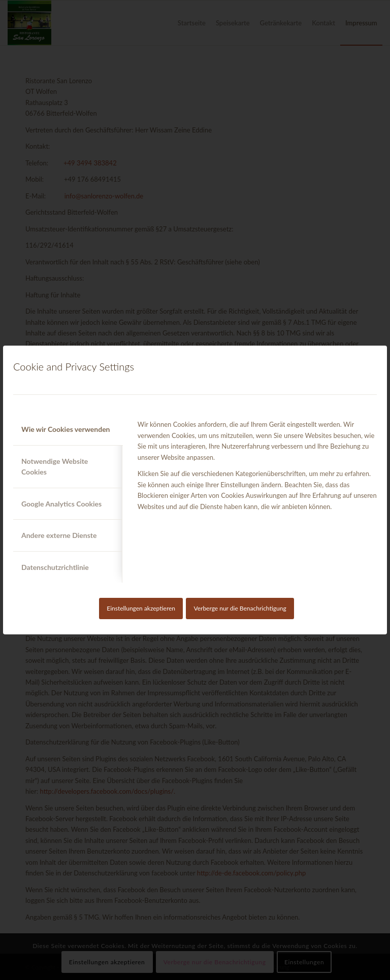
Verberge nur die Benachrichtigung (240, 608)
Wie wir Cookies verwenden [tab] (66, 429)
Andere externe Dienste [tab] (59, 535)
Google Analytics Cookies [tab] (61, 504)
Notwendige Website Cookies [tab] (55, 466)
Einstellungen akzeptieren (141, 608)
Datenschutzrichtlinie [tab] (55, 567)
